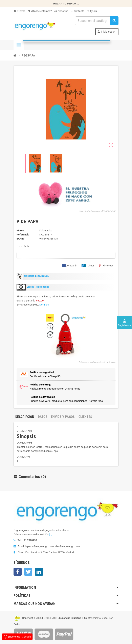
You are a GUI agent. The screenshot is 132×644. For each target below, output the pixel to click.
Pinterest (106, 265)
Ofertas (19, 11)
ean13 (20, 239)
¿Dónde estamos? (40, 11)
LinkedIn (39, 572)
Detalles (44, 305)
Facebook (18, 572)
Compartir (69, 265)
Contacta (77, 11)
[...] (51, 534)
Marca (20, 230)
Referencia (23, 235)
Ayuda (92, 11)
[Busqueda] (97, 21)
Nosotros (61, 11)
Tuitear (88, 265)
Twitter (28, 572)
